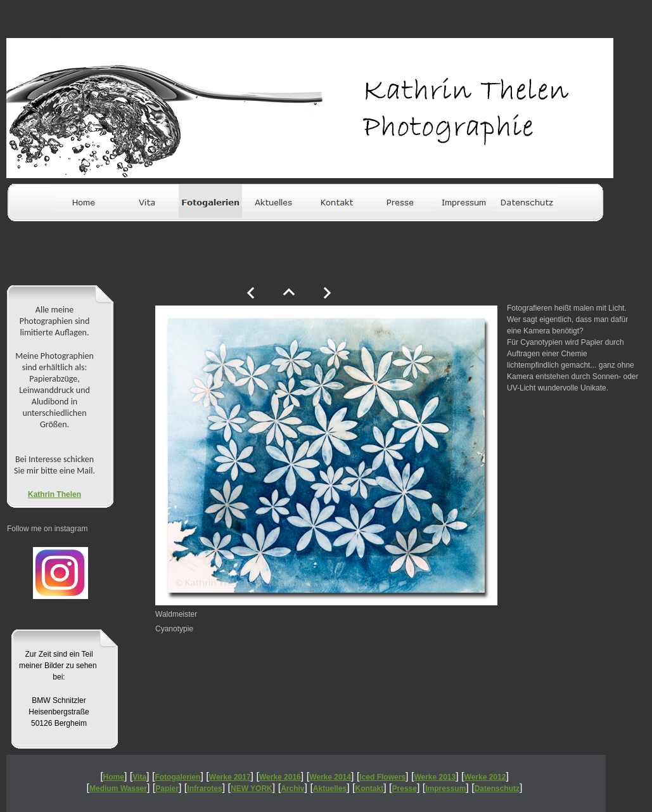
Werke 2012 (485, 777)
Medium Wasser (118, 789)
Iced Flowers (382, 777)
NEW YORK (252, 789)
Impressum (445, 789)
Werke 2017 (230, 777)
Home (114, 777)
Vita (139, 777)
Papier (167, 789)
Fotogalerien (177, 777)
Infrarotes (204, 789)
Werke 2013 (435, 777)
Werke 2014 (330, 777)
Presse (405, 789)
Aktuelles (330, 789)
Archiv (292, 789)
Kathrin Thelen (54, 494)
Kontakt (370, 789)
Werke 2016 (280, 777)
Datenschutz (497, 789)
